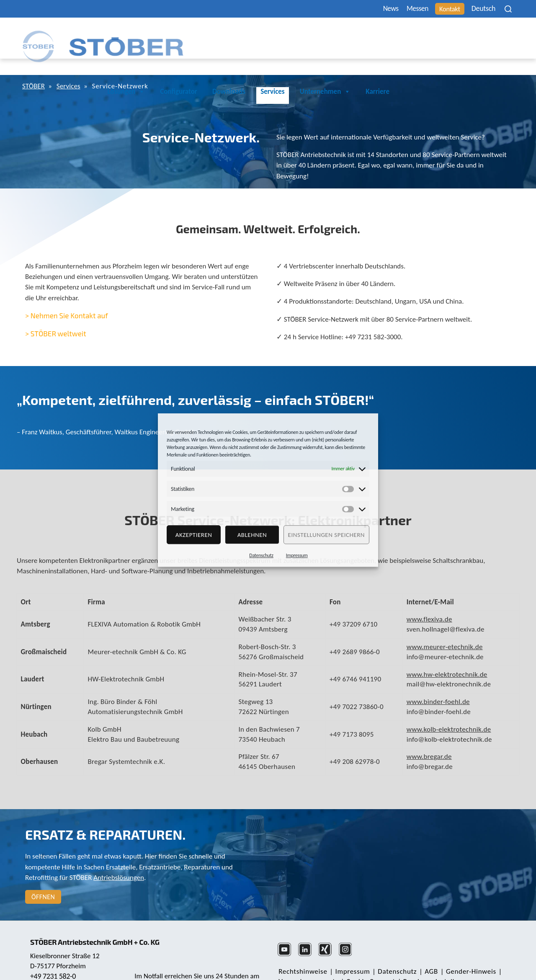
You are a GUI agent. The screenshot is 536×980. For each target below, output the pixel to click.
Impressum (297, 555)
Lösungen (247, 35)
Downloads (350, 35)
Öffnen (43, 878)
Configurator (300, 35)
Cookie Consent (368, 963)
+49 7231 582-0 (54, 953)
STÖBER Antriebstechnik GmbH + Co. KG (99, 918)
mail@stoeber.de (56, 963)
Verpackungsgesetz (308, 963)
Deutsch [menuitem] (476, 9)
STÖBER (35, 68)
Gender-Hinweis (463, 953)
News (371, 9)
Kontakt (439, 9)
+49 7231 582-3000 (195, 963)
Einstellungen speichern (326, 535)
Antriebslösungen (119, 859)
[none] (482, 9)
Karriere (499, 35)
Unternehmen (447, 35)
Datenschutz (261, 555)
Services (394, 35)
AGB (425, 953)
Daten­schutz (393, 953)
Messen (402, 9)
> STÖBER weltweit (56, 315)
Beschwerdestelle (426, 963)
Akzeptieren (194, 535)
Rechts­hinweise (302, 953)
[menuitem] (482, 9)
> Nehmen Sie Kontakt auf (67, 297)
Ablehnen (252, 535)
